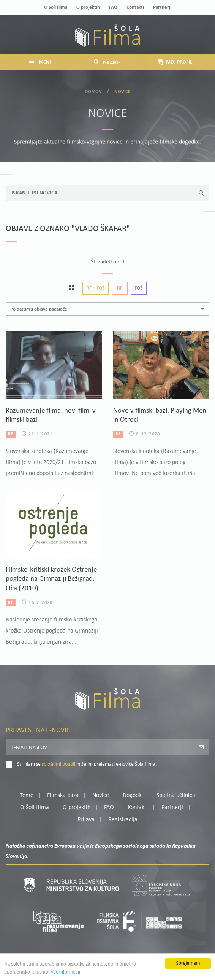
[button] (107, 309)
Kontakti (135, 7)
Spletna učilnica (176, 795)
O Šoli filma (56, 7)
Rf (120, 288)
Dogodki (133, 795)
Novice (101, 795)
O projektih (88, 7)
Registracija (123, 820)
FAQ (113, 7)
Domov (93, 90)
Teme (27, 795)
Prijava (86, 820)
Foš (139, 288)
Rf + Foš (96, 288)
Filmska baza (63, 795)
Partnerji (162, 7)
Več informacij (65, 974)
